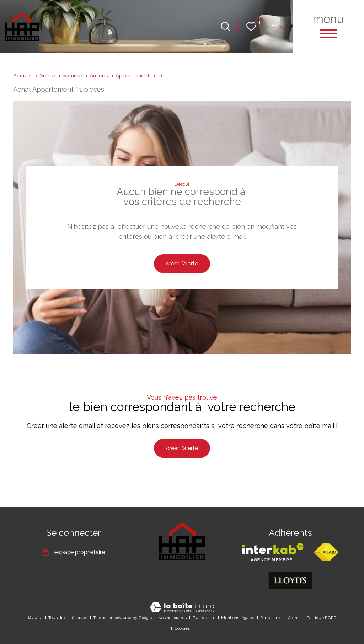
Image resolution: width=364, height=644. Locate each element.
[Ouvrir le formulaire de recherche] (226, 26)
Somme (72, 76)
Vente (47, 76)
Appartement (133, 76)
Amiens (99, 76)
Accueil (23, 76)
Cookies (182, 628)
